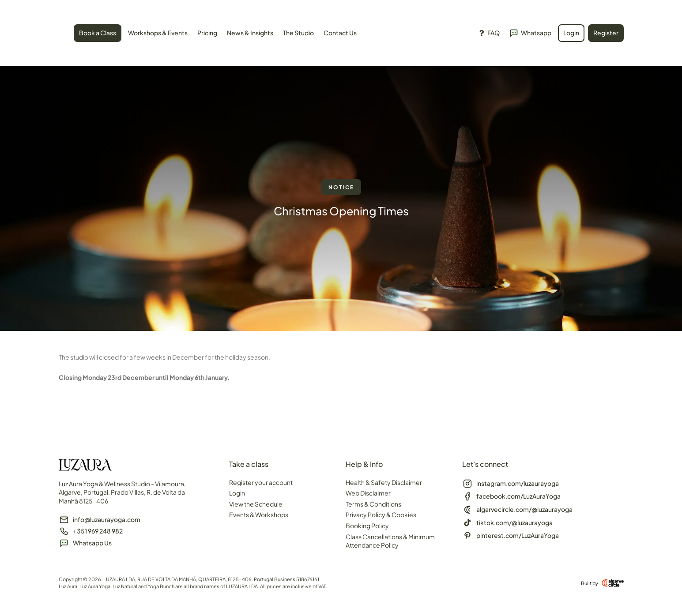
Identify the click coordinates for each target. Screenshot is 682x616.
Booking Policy (367, 526)
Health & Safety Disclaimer (384, 482)
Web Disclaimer (368, 493)
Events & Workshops (259, 515)
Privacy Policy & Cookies (381, 515)
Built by (590, 583)
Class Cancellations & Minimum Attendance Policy (390, 541)
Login (237, 493)
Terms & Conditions (373, 504)
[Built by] (613, 583)
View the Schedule (256, 504)
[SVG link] (59, 34)
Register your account (261, 482)
